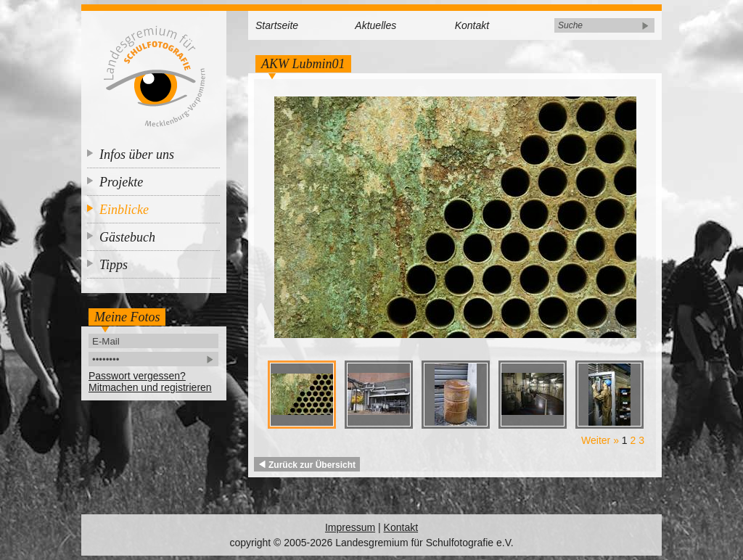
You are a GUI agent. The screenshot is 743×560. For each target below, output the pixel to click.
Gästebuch (127, 237)
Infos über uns (137, 155)
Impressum (350, 527)
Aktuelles (375, 25)
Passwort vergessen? (137, 376)
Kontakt (472, 25)
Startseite (277, 25)
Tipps (114, 265)
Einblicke (124, 210)
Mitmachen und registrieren (150, 387)
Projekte (121, 182)
